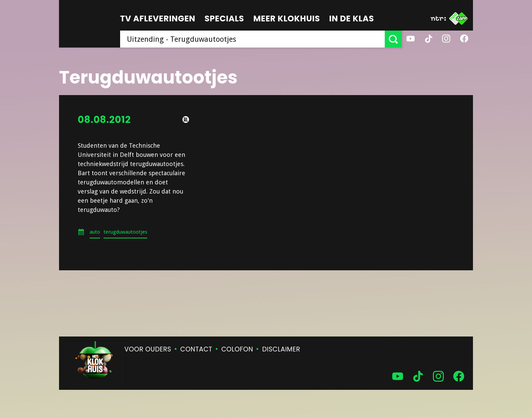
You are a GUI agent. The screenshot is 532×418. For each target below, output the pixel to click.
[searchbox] (252, 39)
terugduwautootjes (125, 232)
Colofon (237, 349)
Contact (196, 349)
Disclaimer (281, 349)
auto (95, 232)
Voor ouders (148, 349)
